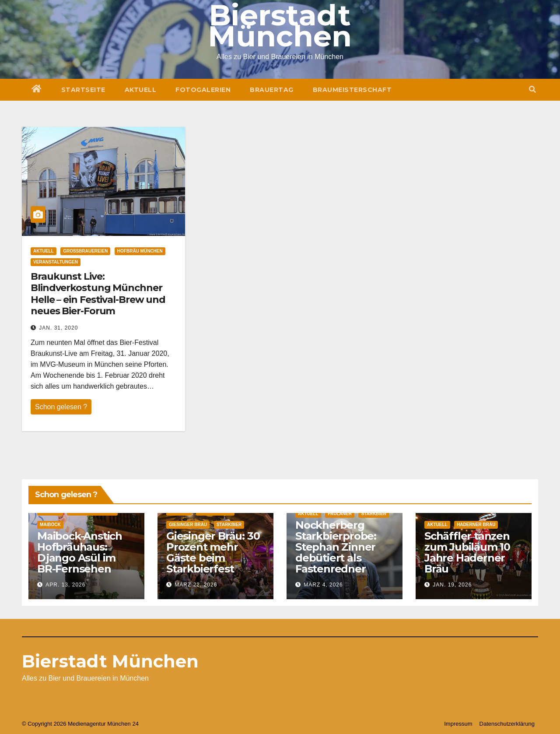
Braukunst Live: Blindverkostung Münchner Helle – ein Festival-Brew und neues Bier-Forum (98, 294)
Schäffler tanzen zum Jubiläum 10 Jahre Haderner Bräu (467, 552)
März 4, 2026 (323, 585)
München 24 (123, 724)
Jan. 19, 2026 (452, 585)
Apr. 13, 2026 (65, 585)
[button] (532, 90)
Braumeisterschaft (352, 90)
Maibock (50, 525)
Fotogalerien (203, 90)
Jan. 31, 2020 (58, 328)
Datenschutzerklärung (507, 724)
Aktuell (141, 90)
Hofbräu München (140, 251)
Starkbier (229, 525)
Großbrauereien (85, 251)
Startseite (83, 90)
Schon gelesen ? (61, 407)
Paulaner (340, 514)
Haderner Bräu (476, 525)
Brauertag (272, 90)
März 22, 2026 (196, 585)
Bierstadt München (110, 661)
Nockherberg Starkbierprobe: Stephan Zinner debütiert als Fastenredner (336, 547)
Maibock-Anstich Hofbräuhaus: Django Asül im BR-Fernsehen (80, 552)
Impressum (458, 724)
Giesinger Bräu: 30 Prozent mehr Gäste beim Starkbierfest (213, 552)
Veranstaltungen (56, 262)
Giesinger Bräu (188, 525)
